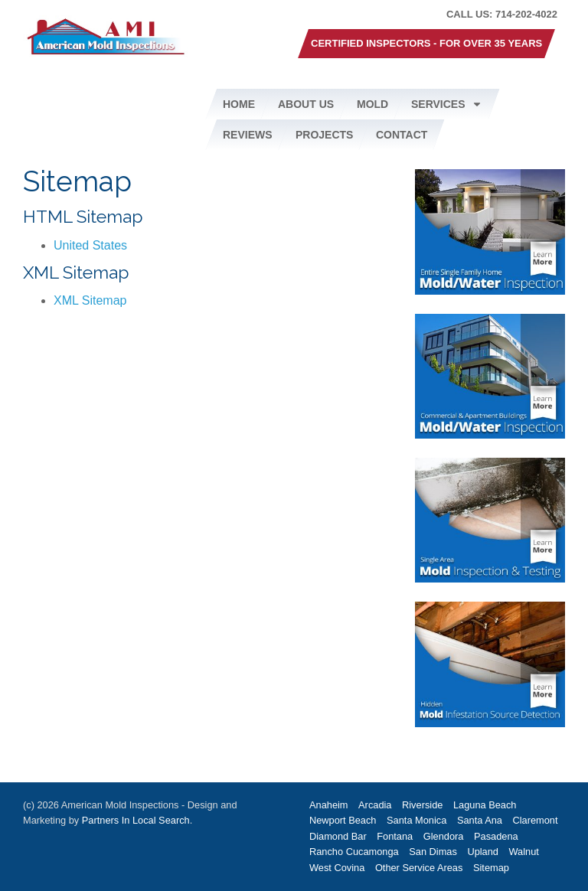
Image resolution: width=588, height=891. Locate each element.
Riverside (422, 805)
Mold (372, 104)
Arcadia (375, 805)
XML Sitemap (90, 300)
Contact (402, 135)
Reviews (248, 135)
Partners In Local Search (136, 820)
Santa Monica (416, 820)
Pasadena (496, 836)
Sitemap (491, 868)
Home (239, 104)
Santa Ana (480, 820)
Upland (483, 852)
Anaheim (329, 805)
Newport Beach (343, 820)
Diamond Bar (338, 836)
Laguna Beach (485, 805)
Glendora (444, 836)
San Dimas (433, 852)
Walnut (524, 852)
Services (447, 104)
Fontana (395, 836)
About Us (306, 104)
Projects (324, 135)
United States (90, 245)
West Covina (337, 868)
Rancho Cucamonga (354, 852)
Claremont (536, 820)
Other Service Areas (419, 868)
